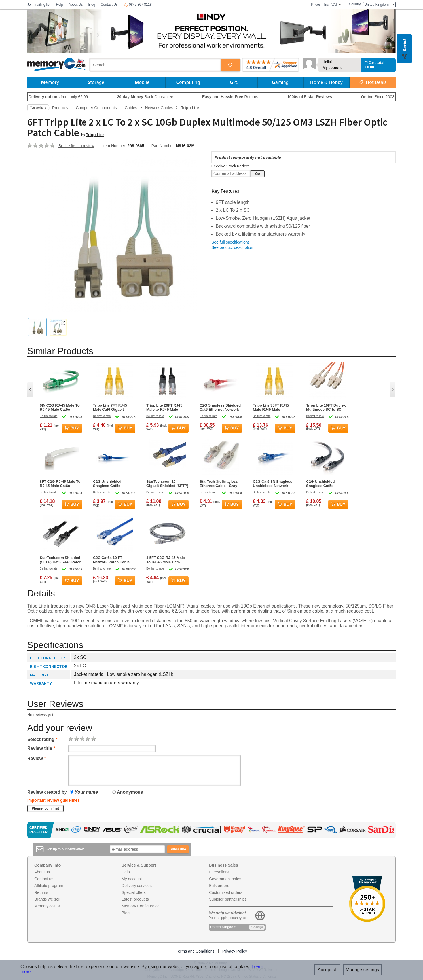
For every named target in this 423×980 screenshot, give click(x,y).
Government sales (225, 879)
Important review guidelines (53, 800)
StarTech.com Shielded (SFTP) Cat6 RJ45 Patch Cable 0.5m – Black (61, 560)
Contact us (44, 879)
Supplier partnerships (228, 899)
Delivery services (137, 886)
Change (257, 927)
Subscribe (178, 849)
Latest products (135, 899)
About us (42, 872)
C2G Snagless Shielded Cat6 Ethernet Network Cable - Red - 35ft (220, 407)
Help (59, 5)
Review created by (47, 792)
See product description (232, 247)
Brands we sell (47, 899)
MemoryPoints (47, 906)
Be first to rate (48, 416)
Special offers (134, 892)
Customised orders (226, 892)
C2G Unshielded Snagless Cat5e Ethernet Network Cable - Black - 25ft (327, 484)
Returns (41, 892)
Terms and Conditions (195, 951)
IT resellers (219, 872)
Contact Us (109, 5)
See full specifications (231, 242)
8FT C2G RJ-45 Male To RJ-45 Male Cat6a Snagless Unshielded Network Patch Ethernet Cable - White (61, 484)
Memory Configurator (140, 906)
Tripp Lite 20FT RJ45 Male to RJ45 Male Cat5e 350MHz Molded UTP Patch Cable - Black (166, 407)
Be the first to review (76, 146)
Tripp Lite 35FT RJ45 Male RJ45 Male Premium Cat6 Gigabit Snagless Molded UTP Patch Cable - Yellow (272, 407)
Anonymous (127, 792)
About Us (76, 5)
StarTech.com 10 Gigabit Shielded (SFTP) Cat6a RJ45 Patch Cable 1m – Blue (167, 484)
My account (332, 68)
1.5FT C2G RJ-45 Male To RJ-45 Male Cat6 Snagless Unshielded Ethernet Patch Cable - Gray (166, 560)
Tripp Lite (95, 135)
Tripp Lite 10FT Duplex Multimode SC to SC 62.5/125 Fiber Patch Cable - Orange (326, 407)
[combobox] (155, 65)
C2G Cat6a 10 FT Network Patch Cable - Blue (112, 560)
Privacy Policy (235, 951)
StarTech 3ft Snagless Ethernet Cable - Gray (219, 484)
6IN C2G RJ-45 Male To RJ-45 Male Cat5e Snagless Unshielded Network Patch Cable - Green (60, 407)
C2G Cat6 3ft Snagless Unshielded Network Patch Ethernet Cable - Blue (273, 484)
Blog (92, 5)
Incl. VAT (333, 5)
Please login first (45, 808)
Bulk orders (219, 886)
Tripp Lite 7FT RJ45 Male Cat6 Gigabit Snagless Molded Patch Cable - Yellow (114, 407)
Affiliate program (49, 886)
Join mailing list (39, 5)
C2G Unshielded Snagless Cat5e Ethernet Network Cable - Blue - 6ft (114, 484)
